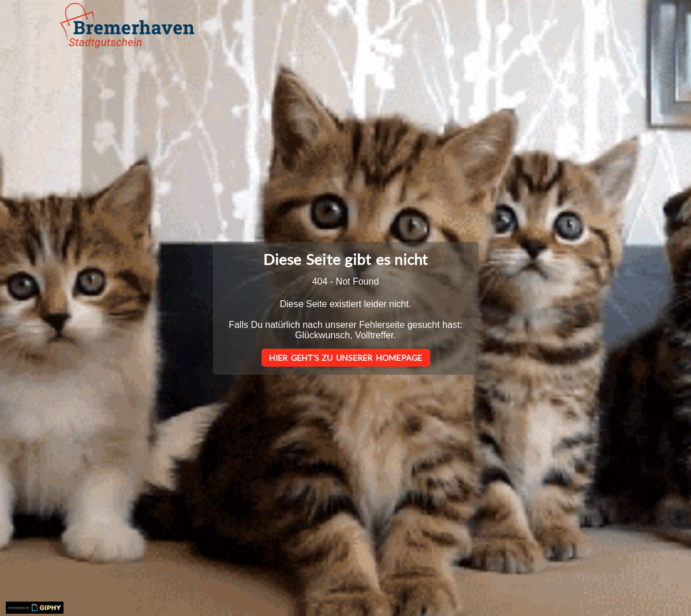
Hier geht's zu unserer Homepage (346, 358)
